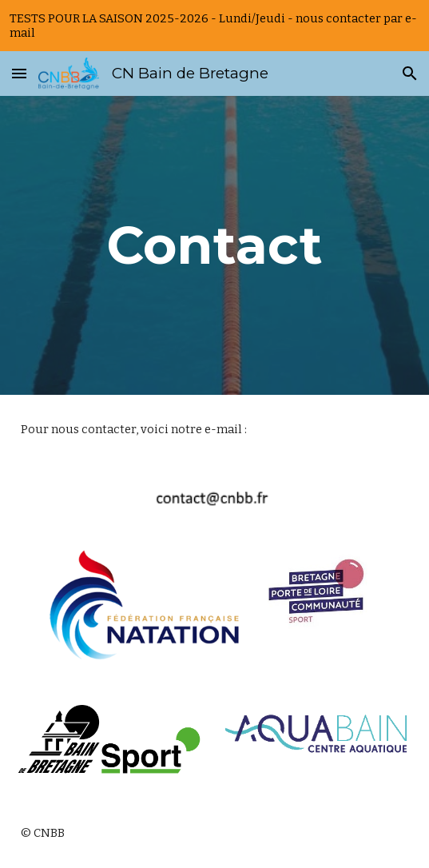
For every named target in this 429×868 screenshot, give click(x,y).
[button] (19, 73)
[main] (214, 245)
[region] (214, 26)
